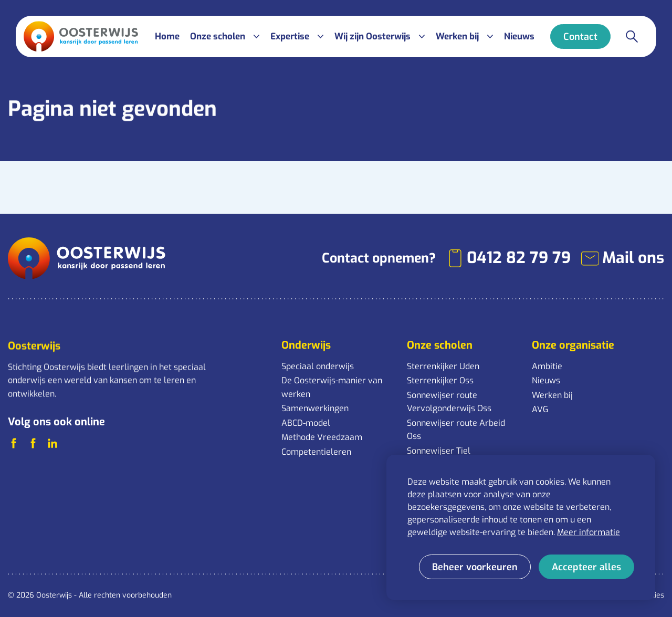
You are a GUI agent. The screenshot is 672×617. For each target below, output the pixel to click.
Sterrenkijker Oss (440, 380)
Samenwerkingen (315, 408)
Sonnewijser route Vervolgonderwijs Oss (449, 402)
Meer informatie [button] (589, 532)
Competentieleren (316, 452)
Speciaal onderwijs (318, 366)
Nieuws (546, 380)
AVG (540, 409)
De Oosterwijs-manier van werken (332, 387)
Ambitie (547, 366)
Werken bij (552, 395)
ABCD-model (306, 423)
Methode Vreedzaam (322, 437)
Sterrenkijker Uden (443, 366)
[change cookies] (475, 567)
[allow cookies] (586, 567)
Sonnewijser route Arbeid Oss (456, 430)
